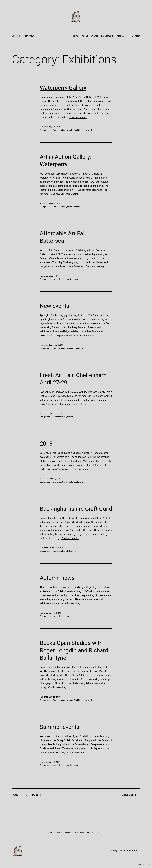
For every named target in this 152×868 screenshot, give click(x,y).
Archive (121, 36)
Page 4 (36, 795)
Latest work (107, 36)
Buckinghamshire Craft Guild (76, 509)
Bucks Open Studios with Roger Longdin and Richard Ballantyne (74, 650)
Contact (136, 36)
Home (75, 36)
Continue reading (78, 117)
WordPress (134, 850)
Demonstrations (60, 130)
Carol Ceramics (24, 36)
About (85, 36)
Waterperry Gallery (63, 88)
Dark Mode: (144, 865)
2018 (46, 444)
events (70, 130)
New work (88, 130)
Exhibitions (78, 130)
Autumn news (57, 578)
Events (94, 36)
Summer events (60, 727)
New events (55, 306)
